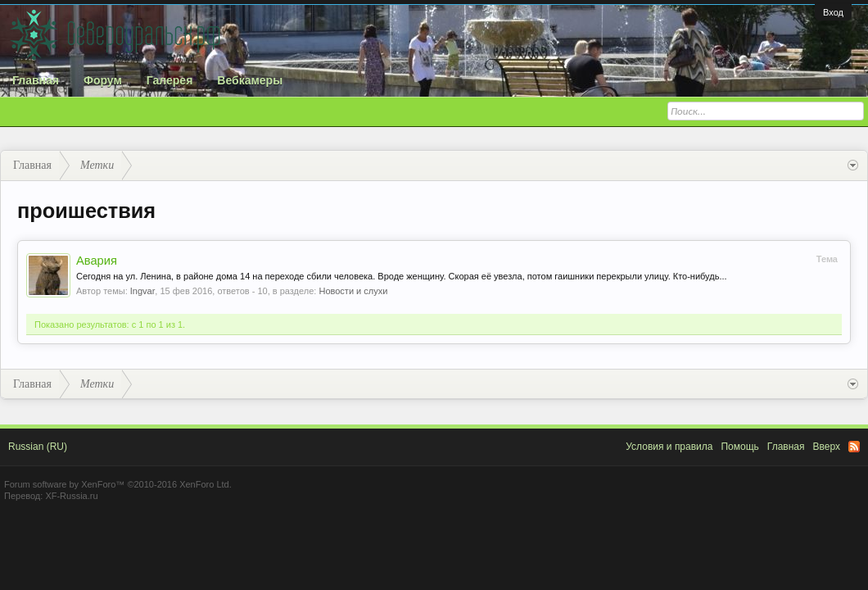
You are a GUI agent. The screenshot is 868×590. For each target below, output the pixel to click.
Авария (97, 261)
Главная (36, 80)
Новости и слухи (353, 291)
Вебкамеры (250, 80)
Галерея (170, 80)
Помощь (739, 447)
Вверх (827, 447)
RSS (854, 447)
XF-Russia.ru (71, 496)
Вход (833, 12)
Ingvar (143, 291)
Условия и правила (669, 447)
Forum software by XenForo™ (118, 484)
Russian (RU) (38, 447)
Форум (103, 80)
